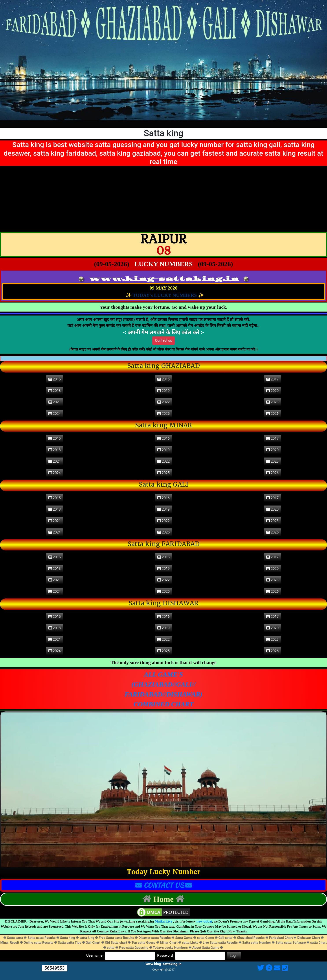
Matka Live (163, 921)
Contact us (164, 341)
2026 (272, 414)
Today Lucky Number (163, 872)
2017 (272, 379)
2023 (272, 402)
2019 (163, 391)
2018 (55, 391)
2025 (163, 414)
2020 (272, 391)
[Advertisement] (163, 199)
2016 (163, 379)
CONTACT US (164, 885)
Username (94, 956)
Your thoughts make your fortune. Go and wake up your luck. (163, 307)
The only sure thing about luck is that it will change (163, 662)
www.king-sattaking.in (164, 279)
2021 (55, 402)
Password (165, 956)
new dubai (204, 921)
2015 (55, 379)
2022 (163, 402)
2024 (55, 414)
